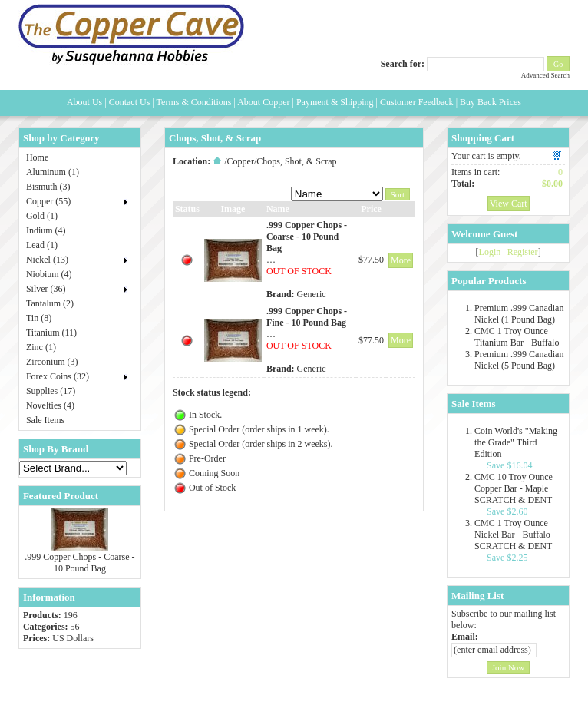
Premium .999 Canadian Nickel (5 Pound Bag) (519, 360)
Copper (241, 161)
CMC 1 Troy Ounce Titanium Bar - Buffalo (517, 337)
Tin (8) (39, 318)
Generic (312, 294)
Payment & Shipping (335, 102)
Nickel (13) (47, 260)
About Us (84, 102)
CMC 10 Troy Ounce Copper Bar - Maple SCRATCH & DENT (514, 488)
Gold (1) (42, 216)
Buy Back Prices (491, 102)
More (401, 260)
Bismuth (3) (48, 187)
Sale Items (45, 420)
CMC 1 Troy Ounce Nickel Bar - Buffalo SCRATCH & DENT (513, 535)
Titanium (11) (51, 333)
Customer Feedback (417, 102)
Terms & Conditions (194, 102)
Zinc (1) (41, 347)
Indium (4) (46, 230)
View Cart (509, 204)
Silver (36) (46, 289)
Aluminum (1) (53, 172)
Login (490, 252)
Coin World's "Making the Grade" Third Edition (516, 442)
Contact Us (130, 102)
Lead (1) (42, 245)
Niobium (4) (49, 274)
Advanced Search (545, 75)
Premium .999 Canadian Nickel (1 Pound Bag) (519, 314)
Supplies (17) (51, 391)
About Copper (263, 102)
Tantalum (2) (50, 303)
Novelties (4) (50, 405)
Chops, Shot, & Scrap (296, 161)
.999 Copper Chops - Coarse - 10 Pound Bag (79, 563)
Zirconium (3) (52, 362)
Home (37, 157)
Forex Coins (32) (58, 376)
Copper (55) (48, 201)
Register (523, 252)
